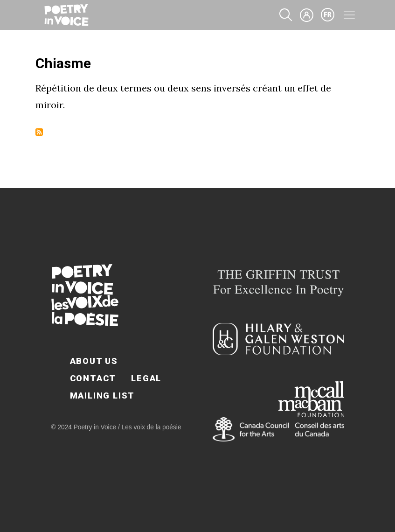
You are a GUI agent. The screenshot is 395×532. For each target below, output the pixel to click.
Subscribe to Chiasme (39, 132)
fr (328, 15)
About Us (94, 361)
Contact (93, 378)
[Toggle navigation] (349, 15)
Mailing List (103, 395)
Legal (146, 378)
